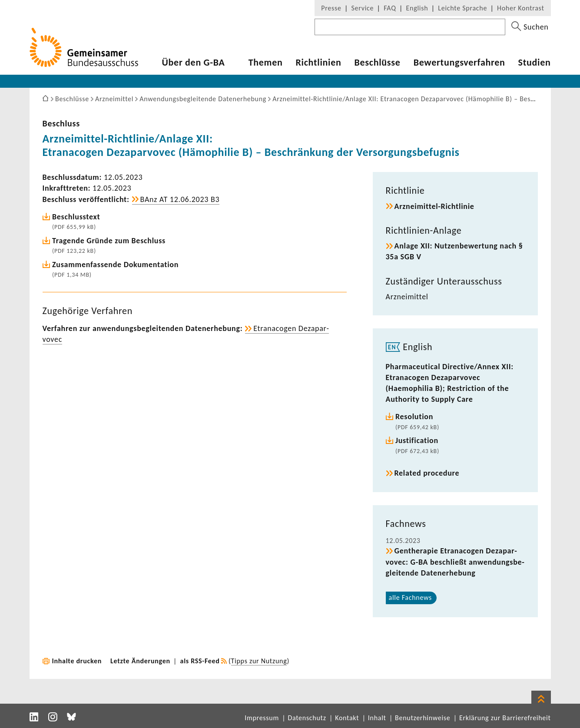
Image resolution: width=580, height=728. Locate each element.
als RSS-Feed (200, 661)
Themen (266, 63)
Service (363, 8)
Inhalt (377, 718)
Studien (535, 63)
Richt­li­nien (318, 63)
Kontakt (347, 718)
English (417, 8)
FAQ (390, 8)
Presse (331, 8)
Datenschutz (307, 718)
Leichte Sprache (462, 8)
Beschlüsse (377, 63)
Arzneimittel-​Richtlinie (434, 206)
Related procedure (427, 473)
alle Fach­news (411, 597)
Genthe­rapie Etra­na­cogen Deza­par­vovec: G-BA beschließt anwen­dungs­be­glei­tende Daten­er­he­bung (455, 562)
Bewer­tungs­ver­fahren (459, 63)
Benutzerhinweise (423, 718)
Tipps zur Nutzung (259, 661)
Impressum (262, 718)
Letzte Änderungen (140, 661)
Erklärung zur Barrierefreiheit (505, 718)
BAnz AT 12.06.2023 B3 (180, 199)
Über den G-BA (194, 63)
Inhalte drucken (77, 661)
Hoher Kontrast (520, 8)
